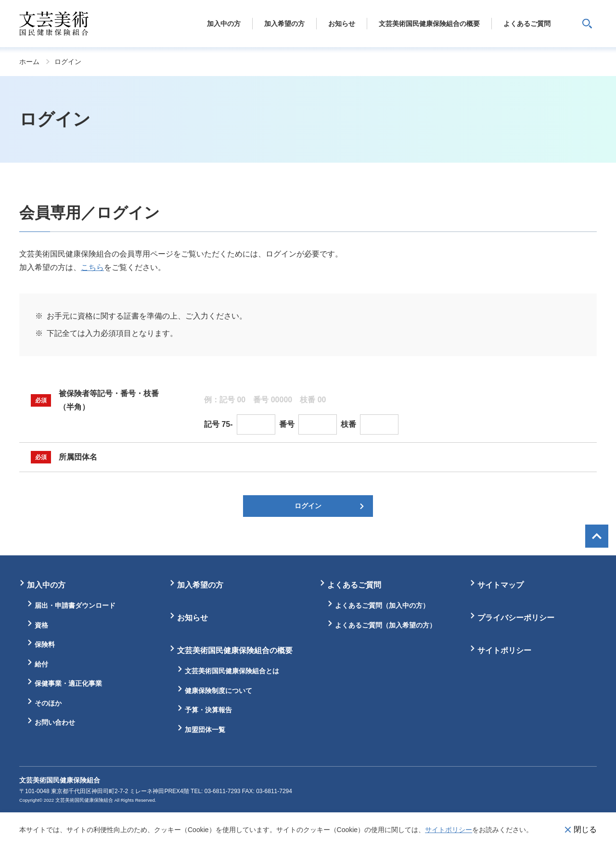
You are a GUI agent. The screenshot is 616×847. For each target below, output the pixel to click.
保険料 (45, 644)
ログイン (68, 62)
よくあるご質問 (354, 585)
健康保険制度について (218, 691)
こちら (92, 267)
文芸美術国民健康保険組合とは (232, 671)
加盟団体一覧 (205, 730)
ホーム (29, 62)
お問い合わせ (55, 722)
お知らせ (192, 618)
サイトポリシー (449, 830)
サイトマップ (500, 585)
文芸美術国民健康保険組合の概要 (235, 650)
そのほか (48, 703)
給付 (41, 664)
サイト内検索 (587, 24)
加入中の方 (46, 585)
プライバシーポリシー (516, 618)
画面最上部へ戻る (597, 536)
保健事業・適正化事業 (68, 683)
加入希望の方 (200, 585)
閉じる (585, 829)
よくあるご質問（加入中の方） (382, 605)
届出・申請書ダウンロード (75, 605)
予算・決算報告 (208, 710)
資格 (41, 625)
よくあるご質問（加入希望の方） (385, 625)
